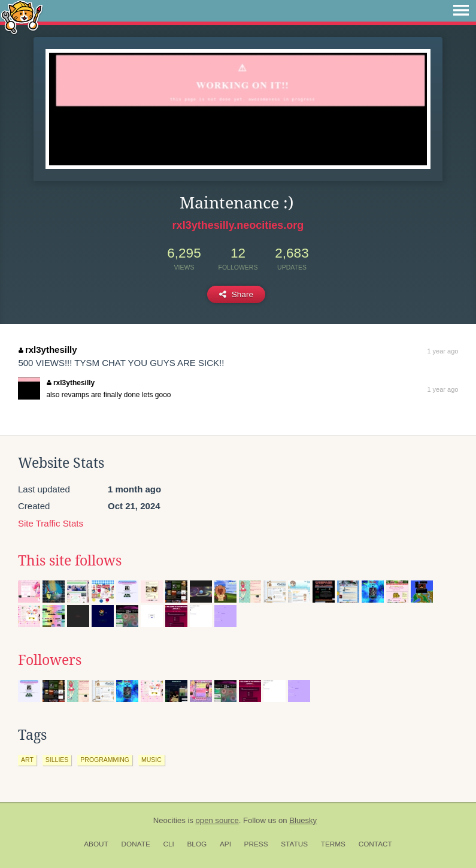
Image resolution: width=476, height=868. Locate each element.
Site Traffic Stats (51, 523)
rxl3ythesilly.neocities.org (238, 225)
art (27, 760)
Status (294, 844)
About (96, 844)
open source (217, 820)
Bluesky (303, 820)
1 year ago (442, 351)
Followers (50, 660)
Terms (333, 844)
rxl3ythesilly (48, 350)
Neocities (169, 820)
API (225, 844)
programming (105, 760)
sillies (57, 760)
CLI (168, 844)
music (151, 760)
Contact (375, 844)
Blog (197, 844)
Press (256, 844)
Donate (136, 844)
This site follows (70, 561)
